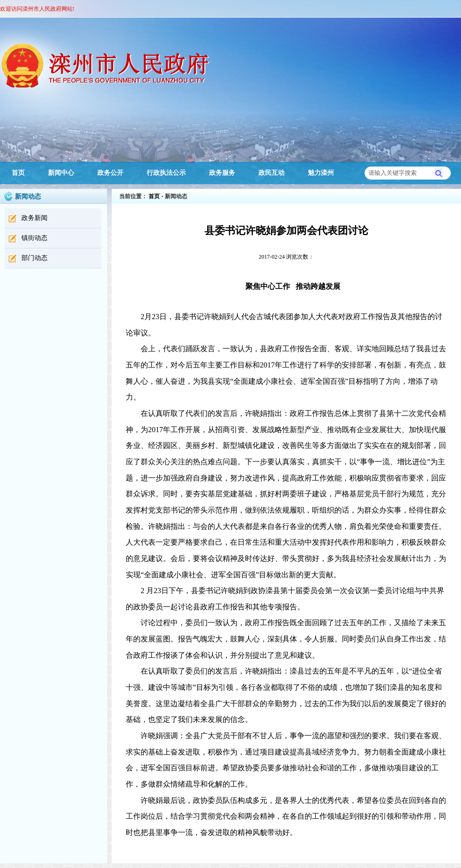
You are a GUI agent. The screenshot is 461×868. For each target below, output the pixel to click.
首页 (18, 173)
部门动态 (34, 258)
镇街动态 (34, 238)
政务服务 (222, 173)
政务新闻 (34, 218)
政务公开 (110, 173)
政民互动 (271, 173)
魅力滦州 (321, 173)
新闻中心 (61, 173)
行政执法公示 (166, 173)
